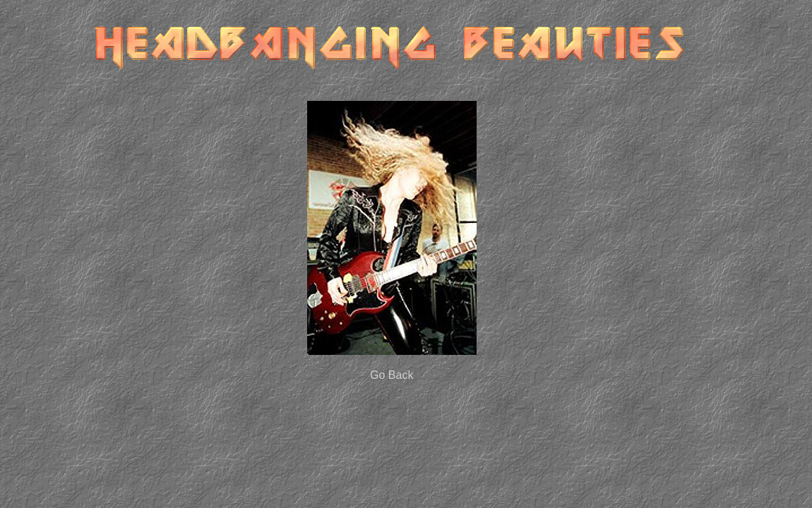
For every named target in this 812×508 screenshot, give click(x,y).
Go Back (392, 375)
